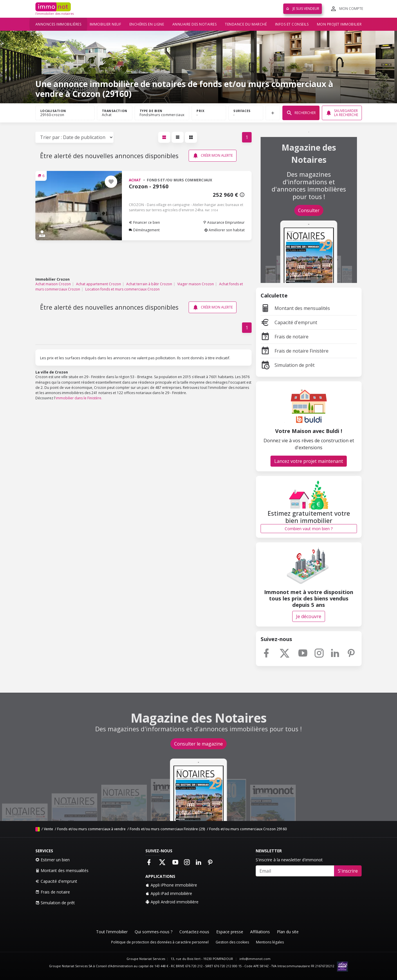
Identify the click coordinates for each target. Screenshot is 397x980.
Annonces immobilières (58, 24)
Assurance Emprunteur (224, 222)
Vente (48, 829)
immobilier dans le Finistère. (79, 398)
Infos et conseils (292, 24)
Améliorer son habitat (224, 230)
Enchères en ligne (147, 24)
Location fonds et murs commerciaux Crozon (122, 289)
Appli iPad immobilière (169, 893)
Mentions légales (270, 942)
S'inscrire (348, 871)
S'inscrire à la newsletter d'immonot (289, 860)
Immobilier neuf (105, 24)
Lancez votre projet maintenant (309, 461)
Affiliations (260, 932)
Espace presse (230, 932)
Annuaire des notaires (195, 24)
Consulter (309, 210)
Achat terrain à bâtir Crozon (149, 284)
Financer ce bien (144, 222)
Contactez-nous (194, 932)
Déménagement (144, 230)
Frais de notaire (285, 337)
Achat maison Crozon (53, 284)
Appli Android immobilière (172, 902)
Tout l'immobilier (112, 932)
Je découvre (309, 616)
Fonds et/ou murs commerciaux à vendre (91, 829)
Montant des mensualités (295, 308)
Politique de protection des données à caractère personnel (160, 942)
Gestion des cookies (232, 942)
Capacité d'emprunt (289, 322)
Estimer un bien (53, 860)
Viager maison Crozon (196, 284)
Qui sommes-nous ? (154, 932)
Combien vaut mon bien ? (309, 529)
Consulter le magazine (198, 744)
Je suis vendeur (303, 9)
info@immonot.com (255, 959)
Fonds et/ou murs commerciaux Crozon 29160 (248, 829)
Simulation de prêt (288, 365)
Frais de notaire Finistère (295, 351)
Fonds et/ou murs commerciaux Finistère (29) (167, 829)
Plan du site (288, 932)
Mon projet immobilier (339, 24)
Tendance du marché (246, 24)
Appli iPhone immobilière (171, 885)
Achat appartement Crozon (99, 284)
